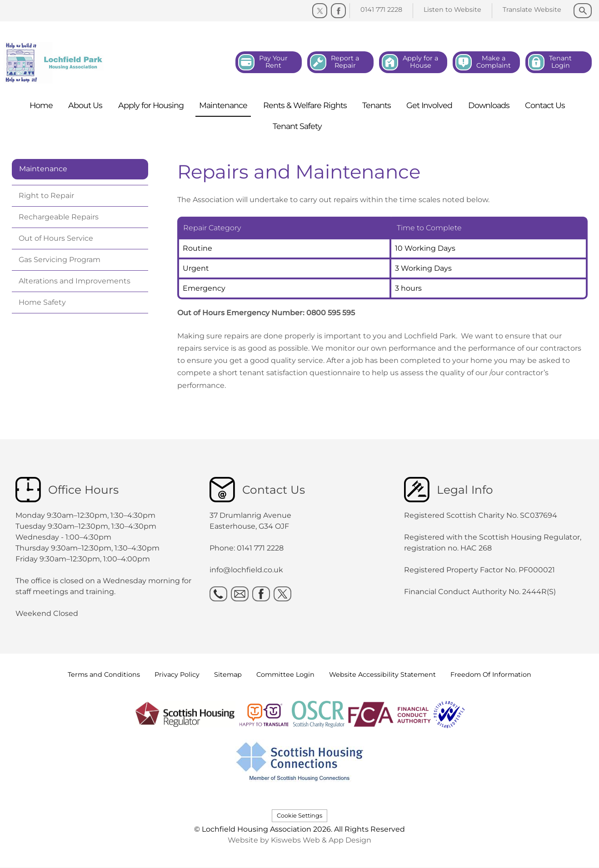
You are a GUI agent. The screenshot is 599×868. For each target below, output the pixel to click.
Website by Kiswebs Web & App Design (299, 840)
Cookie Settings (299, 816)
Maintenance (43, 169)
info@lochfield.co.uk (246, 570)
